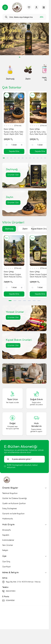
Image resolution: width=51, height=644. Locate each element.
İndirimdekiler (8, 540)
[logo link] (17, 7)
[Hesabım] (36, 7)
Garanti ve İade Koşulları (13, 514)
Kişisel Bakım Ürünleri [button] (41, 229)
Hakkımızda (8, 519)
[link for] (24, 39)
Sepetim (6, 535)
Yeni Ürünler (8, 545)
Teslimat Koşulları (10, 493)
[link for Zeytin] (28, 73)
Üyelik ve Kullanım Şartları (14, 503)
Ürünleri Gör (13, 175)
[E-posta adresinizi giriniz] (24, 459)
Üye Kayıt (6, 567)
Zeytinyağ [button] (9, 229)
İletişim (5, 550)
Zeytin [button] (25, 229)
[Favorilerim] (29, 7)
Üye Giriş (6, 562)
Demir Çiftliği (9, 129)
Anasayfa (7, 530)
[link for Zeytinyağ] (10, 73)
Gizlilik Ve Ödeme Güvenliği (14, 498)
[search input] (24, 17)
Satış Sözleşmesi (9, 509)
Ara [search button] (42, 17)
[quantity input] (14, 145)
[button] (4, 158)
